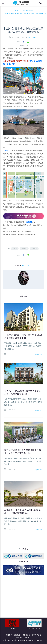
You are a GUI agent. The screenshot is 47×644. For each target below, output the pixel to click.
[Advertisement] (23, 599)
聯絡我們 (28, 638)
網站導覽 (19, 638)
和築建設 (34, 249)
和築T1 (8, 151)
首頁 (16, 11)
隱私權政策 (26, 635)
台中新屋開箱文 (28, 11)
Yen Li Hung (32, 37)
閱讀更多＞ (39, 355)
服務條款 (17, 635)
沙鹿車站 (24, 249)
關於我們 (9, 635)
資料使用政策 (37, 635)
